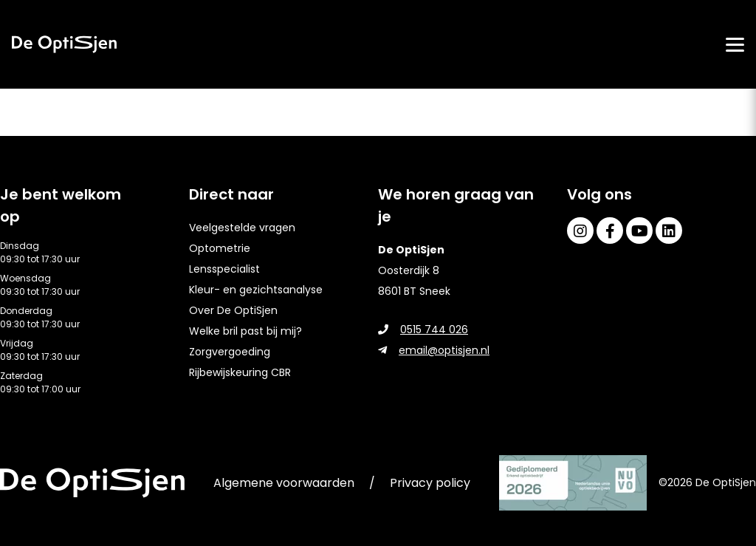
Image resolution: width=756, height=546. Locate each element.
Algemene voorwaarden (284, 483)
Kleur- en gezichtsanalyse (256, 290)
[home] (64, 44)
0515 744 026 (423, 330)
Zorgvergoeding (230, 352)
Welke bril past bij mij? (245, 331)
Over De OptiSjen (233, 310)
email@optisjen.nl (434, 350)
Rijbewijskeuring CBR (240, 372)
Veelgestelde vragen (242, 228)
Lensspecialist (224, 269)
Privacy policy (430, 483)
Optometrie (220, 248)
